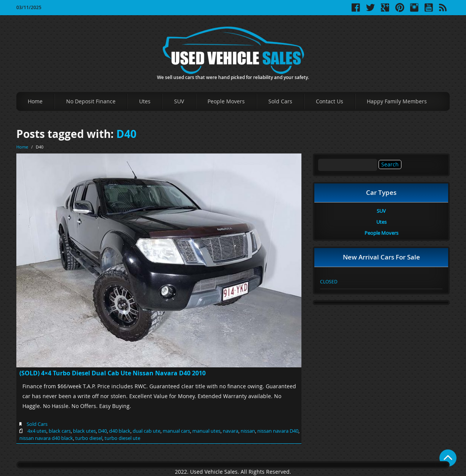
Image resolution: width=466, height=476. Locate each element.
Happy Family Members (397, 101)
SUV (179, 101)
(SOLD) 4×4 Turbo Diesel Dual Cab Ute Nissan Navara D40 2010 (113, 373)
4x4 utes (37, 431)
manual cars (176, 431)
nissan (248, 431)
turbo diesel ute (122, 438)
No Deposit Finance (91, 101)
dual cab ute (147, 431)
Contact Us (330, 101)
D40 (126, 134)
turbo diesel (89, 438)
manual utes (206, 431)
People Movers (226, 101)
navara (231, 431)
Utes (145, 101)
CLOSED (329, 281)
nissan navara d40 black (46, 438)
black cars (60, 431)
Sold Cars (280, 101)
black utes (84, 431)
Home (35, 101)
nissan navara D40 (278, 431)
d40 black (120, 431)
